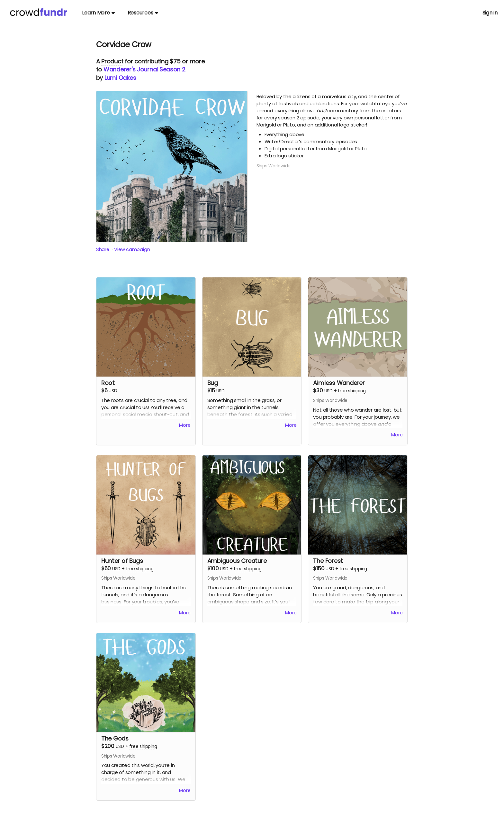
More (185, 426)
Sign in (490, 13)
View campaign (132, 249)
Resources (143, 13)
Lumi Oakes (120, 78)
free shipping (352, 391)
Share (103, 249)
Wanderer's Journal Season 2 (144, 69)
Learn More (98, 13)
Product (112, 61)
